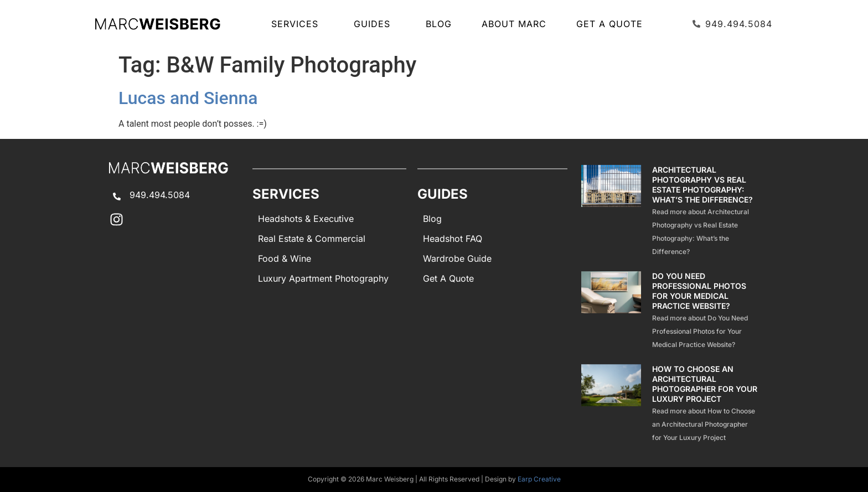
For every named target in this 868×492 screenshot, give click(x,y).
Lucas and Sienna (188, 98)
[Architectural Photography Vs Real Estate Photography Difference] (611, 211)
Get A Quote (609, 24)
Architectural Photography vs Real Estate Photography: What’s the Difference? (702, 185)
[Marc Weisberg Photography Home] (157, 24)
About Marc (514, 24)
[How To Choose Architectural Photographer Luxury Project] (611, 404)
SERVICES (298, 24)
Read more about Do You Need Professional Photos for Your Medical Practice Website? (700, 331)
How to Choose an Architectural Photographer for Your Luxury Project (705, 384)
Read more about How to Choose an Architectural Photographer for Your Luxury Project (704, 424)
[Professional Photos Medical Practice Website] (611, 311)
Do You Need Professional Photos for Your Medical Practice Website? (699, 291)
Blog (439, 24)
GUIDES (375, 24)
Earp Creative (539, 479)
